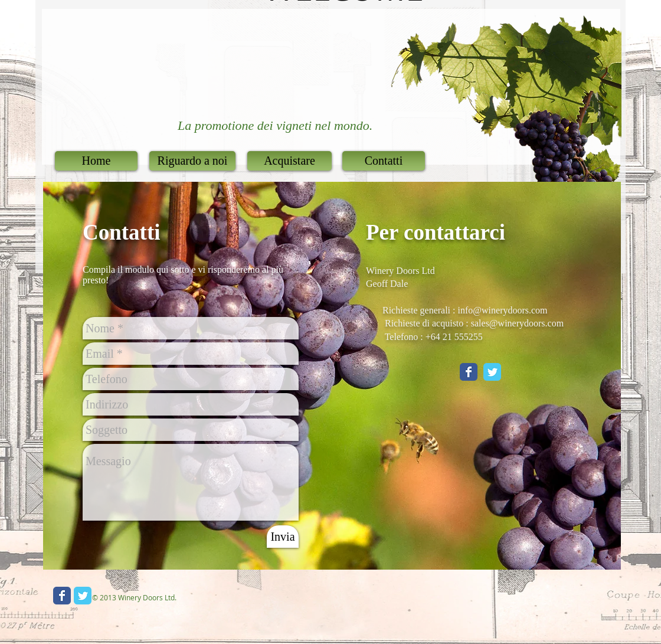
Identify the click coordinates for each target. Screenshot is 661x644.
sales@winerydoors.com (517, 323)
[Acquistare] (289, 161)
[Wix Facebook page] (62, 596)
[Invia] (283, 537)
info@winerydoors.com (503, 310)
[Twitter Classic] (492, 372)
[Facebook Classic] (469, 372)
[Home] (96, 161)
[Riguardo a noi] (192, 161)
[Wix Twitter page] (83, 596)
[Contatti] (384, 161)
